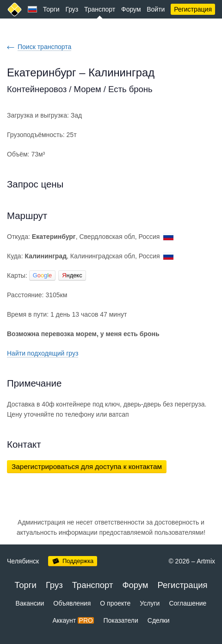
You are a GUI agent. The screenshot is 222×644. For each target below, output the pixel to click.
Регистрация (193, 9)
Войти (156, 9)
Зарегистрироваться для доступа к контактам (87, 466)
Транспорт (100, 9)
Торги (51, 9)
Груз (72, 9)
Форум (131, 9)
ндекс (72, 275)
